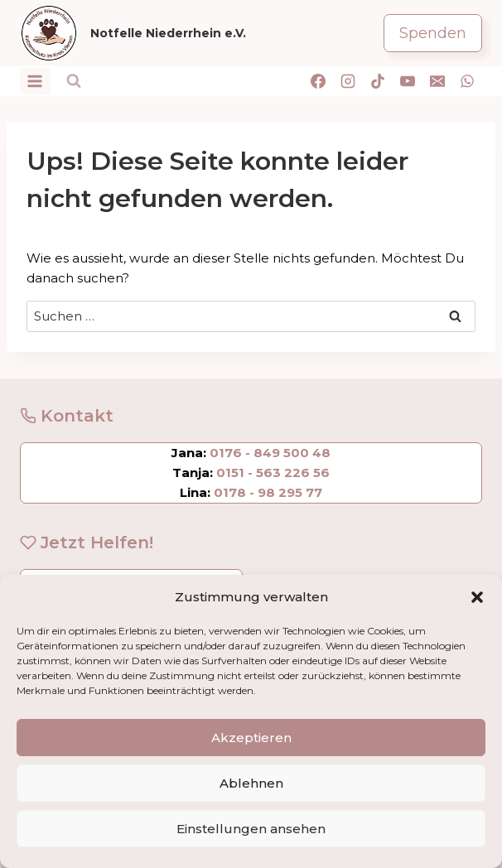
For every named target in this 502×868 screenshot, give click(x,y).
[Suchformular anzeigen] (74, 81)
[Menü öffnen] (35, 81)
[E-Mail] (437, 81)
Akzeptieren (251, 738)
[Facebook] (318, 81)
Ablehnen (251, 783)
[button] (477, 597)
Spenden (433, 33)
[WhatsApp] (467, 81)
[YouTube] (408, 81)
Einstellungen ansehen (251, 829)
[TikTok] (378, 81)
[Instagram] (348, 81)
